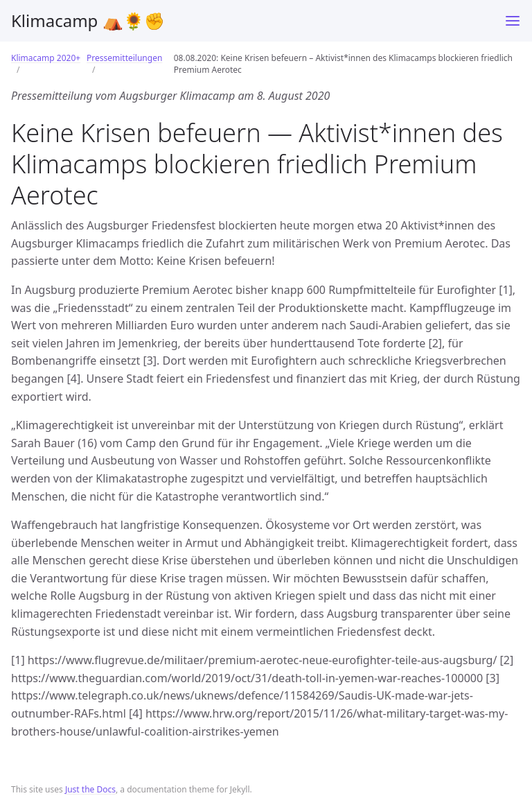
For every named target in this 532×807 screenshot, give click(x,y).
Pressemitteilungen (124, 58)
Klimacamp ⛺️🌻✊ (88, 20)
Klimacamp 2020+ (46, 58)
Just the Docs (90, 789)
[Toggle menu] (513, 21)
